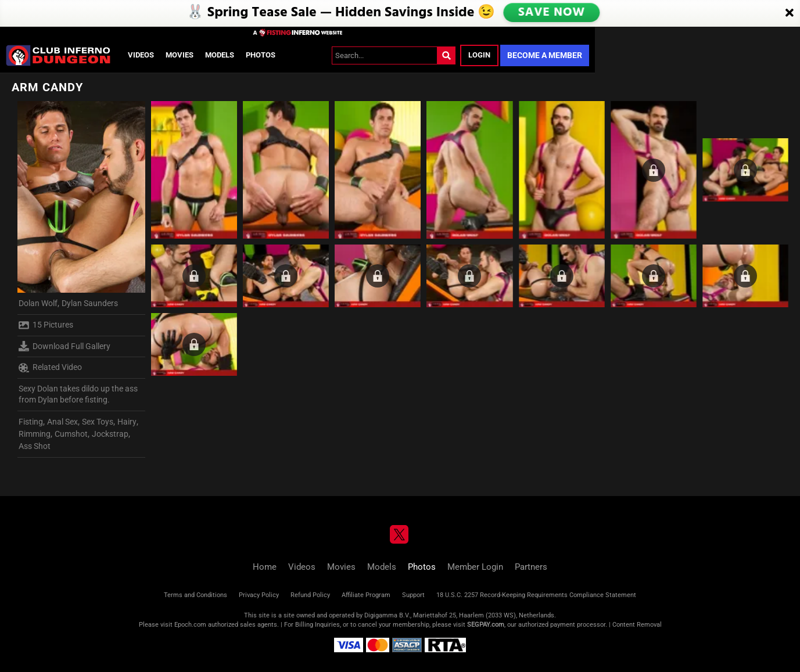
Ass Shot (35, 446)
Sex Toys (98, 422)
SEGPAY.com (486, 625)
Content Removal (637, 625)
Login (479, 55)
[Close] (790, 13)
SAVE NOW (552, 13)
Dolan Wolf (38, 303)
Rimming (35, 434)
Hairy (127, 422)
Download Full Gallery (64, 346)
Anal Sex (62, 422)
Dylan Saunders (90, 303)
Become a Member (545, 55)
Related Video (50, 368)
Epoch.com (190, 625)
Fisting (31, 422)
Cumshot (71, 434)
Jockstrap (110, 434)
